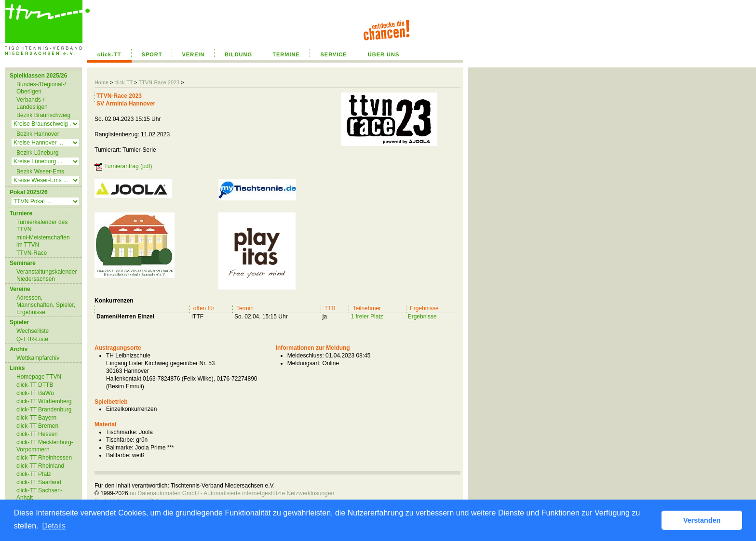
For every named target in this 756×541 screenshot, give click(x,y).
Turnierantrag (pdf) (128, 166)
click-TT (109, 54)
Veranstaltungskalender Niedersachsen (47, 275)
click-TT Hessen (37, 434)
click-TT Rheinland (40, 466)
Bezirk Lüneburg (37, 153)
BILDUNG (238, 54)
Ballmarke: (120, 448)
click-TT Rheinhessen (44, 458)
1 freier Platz (367, 317)
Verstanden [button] (702, 520)
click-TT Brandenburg (44, 409)
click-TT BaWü (35, 393)
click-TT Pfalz (34, 474)
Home (101, 82)
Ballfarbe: (118, 455)
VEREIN (194, 54)
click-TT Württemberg (44, 401)
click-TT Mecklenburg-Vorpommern (45, 446)
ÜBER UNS (384, 54)
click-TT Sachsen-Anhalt (40, 494)
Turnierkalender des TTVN (42, 226)
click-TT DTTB (35, 385)
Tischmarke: (122, 432)
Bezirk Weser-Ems (40, 172)
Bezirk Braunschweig (43, 115)
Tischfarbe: (120, 440)
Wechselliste (33, 331)
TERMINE (286, 54)
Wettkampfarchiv (38, 358)
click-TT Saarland (39, 482)
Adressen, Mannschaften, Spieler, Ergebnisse (46, 305)
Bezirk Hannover (38, 134)
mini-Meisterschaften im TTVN (43, 241)
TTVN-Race (32, 253)
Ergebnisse (422, 317)
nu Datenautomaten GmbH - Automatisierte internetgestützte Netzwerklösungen (232, 493)
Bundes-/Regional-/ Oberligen (41, 88)
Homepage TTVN (39, 377)
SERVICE (333, 54)
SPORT (152, 54)
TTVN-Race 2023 (159, 82)
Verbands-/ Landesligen (32, 103)
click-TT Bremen (37, 426)
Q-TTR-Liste (32, 339)
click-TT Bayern (36, 418)
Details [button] (54, 526)
